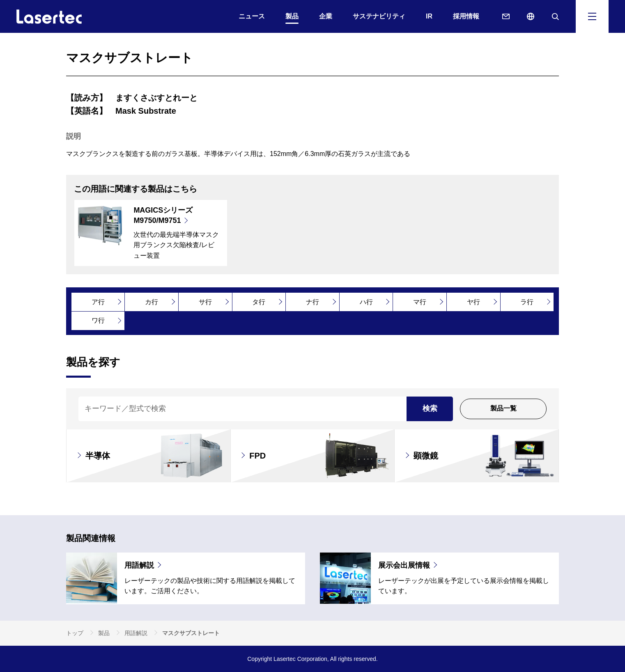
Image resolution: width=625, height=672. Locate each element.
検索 (430, 408)
